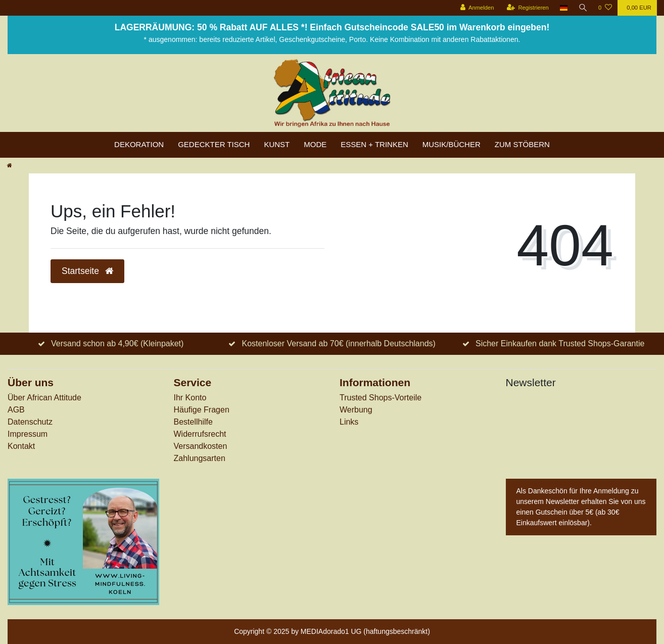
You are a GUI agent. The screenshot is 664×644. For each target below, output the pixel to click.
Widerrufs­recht (200, 434)
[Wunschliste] (605, 8)
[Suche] (583, 8)
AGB (16, 410)
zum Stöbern (522, 144)
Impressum (28, 434)
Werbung (356, 410)
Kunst (277, 144)
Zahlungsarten (200, 458)
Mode (315, 144)
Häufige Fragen (202, 410)
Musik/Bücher (452, 144)
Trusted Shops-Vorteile (381, 398)
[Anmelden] (476, 8)
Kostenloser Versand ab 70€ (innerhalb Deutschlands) (339, 343)
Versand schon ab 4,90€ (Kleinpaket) (117, 343)
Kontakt (21, 446)
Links (349, 422)
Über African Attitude (44, 398)
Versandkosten (201, 446)
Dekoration (139, 144)
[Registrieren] (527, 8)
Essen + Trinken (374, 144)
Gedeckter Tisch (214, 144)
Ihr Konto (190, 398)
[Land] (563, 8)
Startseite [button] (87, 271)
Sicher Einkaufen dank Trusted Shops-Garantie (560, 343)
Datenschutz (30, 422)
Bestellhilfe (193, 422)
